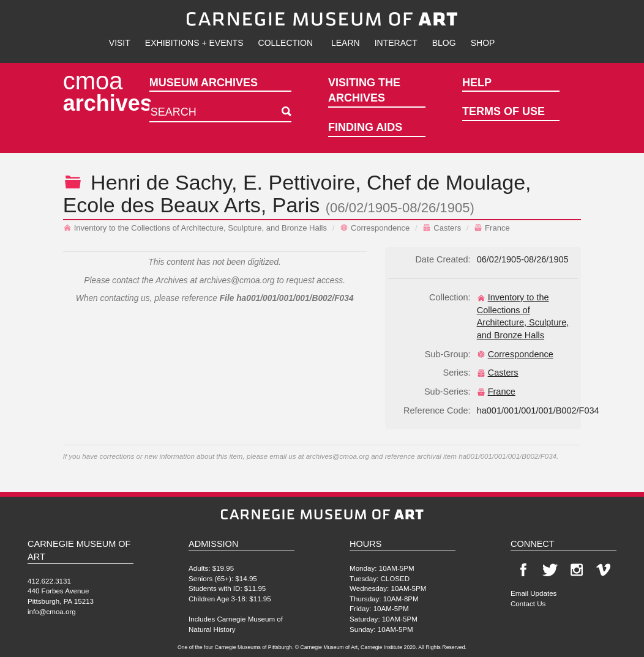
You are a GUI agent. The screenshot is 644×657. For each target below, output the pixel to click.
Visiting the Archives (364, 91)
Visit (120, 43)
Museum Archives (204, 83)
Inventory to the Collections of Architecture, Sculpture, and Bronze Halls (195, 228)
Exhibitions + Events (194, 43)
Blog (444, 43)
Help (477, 83)
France (492, 228)
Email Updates (534, 593)
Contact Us (528, 603)
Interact (396, 43)
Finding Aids (365, 127)
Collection (286, 43)
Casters (442, 228)
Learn (346, 43)
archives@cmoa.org (237, 280)
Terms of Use (504, 111)
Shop (483, 43)
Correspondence (375, 228)
